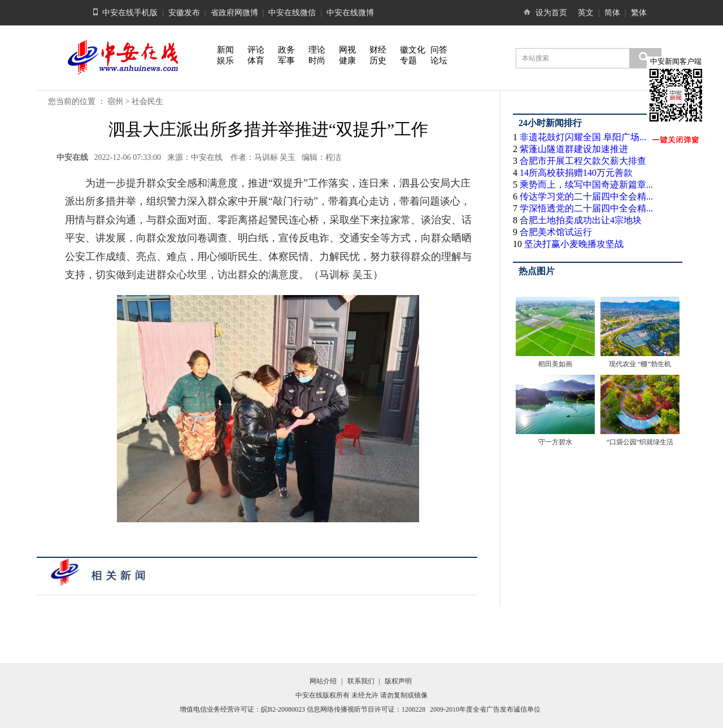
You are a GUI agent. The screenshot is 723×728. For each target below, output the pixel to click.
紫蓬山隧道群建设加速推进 (574, 149)
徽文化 (413, 50)
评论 (256, 50)
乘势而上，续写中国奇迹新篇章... (586, 185)
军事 (286, 60)
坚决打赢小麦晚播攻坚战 (574, 244)
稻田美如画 (555, 364)
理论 (317, 50)
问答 (439, 50)
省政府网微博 (234, 13)
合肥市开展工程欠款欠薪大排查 (583, 161)
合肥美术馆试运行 (556, 232)
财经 (378, 50)
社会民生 (147, 101)
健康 (347, 60)
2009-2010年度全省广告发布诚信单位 (485, 709)
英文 (586, 13)
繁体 (639, 13)
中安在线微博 (350, 13)
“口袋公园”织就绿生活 (640, 442)
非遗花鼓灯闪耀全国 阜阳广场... (583, 137)
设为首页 (551, 13)
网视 (347, 50)
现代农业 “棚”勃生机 (640, 364)
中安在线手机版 (130, 13)
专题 (408, 60)
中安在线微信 (292, 13)
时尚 (317, 60)
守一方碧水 (555, 442)
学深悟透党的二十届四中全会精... (586, 208)
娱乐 (225, 60)
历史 (378, 60)
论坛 (439, 60)
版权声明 (398, 681)
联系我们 (361, 681)
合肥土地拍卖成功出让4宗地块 (581, 220)
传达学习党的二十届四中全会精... (586, 196)
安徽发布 (184, 13)
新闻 (225, 50)
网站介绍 (323, 681)
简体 (612, 13)
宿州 (115, 101)
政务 (286, 50)
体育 (256, 60)
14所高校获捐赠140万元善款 (576, 173)
